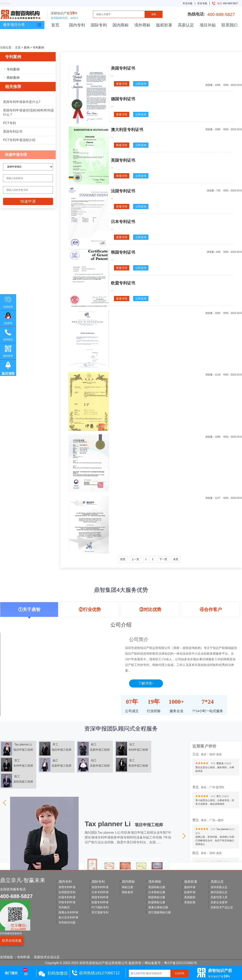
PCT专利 (9, 123)
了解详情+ (146, 683)
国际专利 (99, 25)
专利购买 (64, 907)
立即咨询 (141, 84)
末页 (176, 559)
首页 (55, 25)
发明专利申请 (67, 887)
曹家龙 (220, 765)
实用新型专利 (67, 892)
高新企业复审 (219, 902)
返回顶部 (8, 374)
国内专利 (77, 25)
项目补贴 (208, 25)
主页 (18, 47)
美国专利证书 (13, 132)
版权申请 (190, 887)
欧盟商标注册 (157, 902)
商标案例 (13, 78)
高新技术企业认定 (47, 957)
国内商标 (121, 25)
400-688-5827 (226, 3)
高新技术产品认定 (222, 907)
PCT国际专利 (100, 907)
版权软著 (164, 25)
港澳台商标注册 (158, 907)
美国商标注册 (157, 887)
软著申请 (190, 892)
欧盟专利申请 (100, 902)
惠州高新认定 (219, 892)
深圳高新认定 (219, 887)
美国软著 (190, 902)
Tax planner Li (224, 831)
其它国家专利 (100, 912)
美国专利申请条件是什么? (22, 102)
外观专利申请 (67, 897)
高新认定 (186, 25)
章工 (219, 798)
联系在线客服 (12, 941)
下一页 (163, 559)
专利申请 (23, 957)
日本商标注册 (157, 892)
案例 (27, 47)
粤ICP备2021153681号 (180, 963)
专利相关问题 (67, 922)
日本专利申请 (100, 892)
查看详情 (122, 84)
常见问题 (188, 3)
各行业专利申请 (68, 917)
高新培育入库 (219, 897)
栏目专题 (202, 3)
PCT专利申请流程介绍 (19, 140)
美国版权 (190, 897)
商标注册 (127, 887)
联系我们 (229, 25)
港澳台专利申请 (68, 912)
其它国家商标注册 (160, 912)
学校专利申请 (67, 902)
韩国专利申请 (100, 897)
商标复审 (127, 892)
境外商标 (142, 25)
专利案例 (38, 47)
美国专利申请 (100, 887)
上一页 (135, 559)
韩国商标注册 (157, 897)
